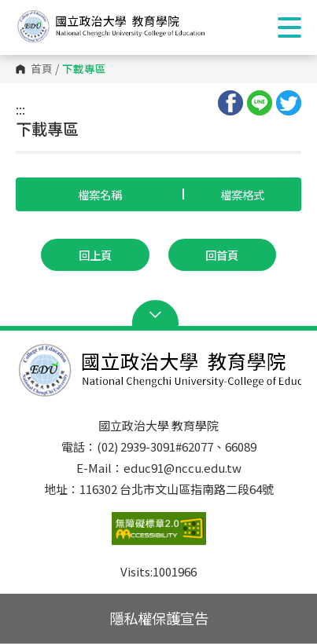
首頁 (42, 69)
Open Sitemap (158, 315)
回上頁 (95, 255)
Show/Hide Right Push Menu (289, 27)
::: (20, 109)
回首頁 (222, 255)
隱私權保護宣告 (159, 618)
